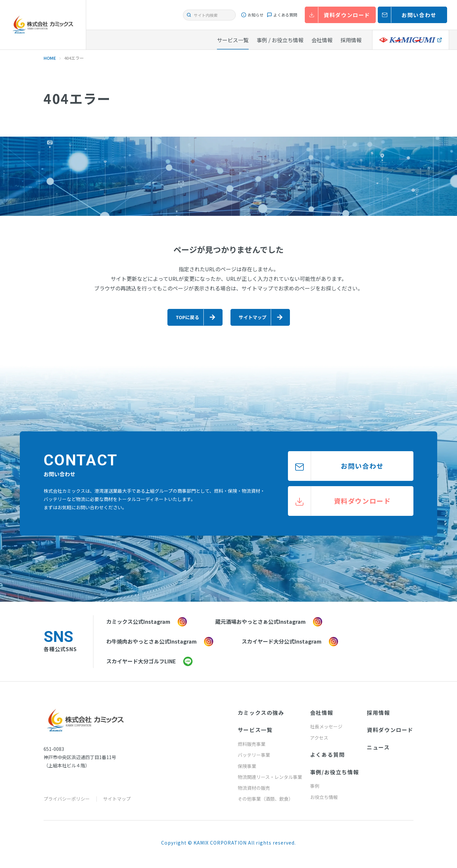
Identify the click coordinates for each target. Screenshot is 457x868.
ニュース (378, 751)
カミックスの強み (261, 716)
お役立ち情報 (324, 801)
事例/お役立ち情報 (334, 776)
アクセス (319, 741)
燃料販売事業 (252, 748)
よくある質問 (328, 758)
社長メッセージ (326, 730)
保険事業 (247, 770)
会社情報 (322, 716)
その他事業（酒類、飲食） (265, 802)
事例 (315, 789)
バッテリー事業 (254, 758)
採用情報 (378, 716)
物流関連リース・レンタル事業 (270, 781)
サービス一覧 (255, 733)
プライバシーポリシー (67, 802)
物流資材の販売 (254, 791)
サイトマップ (117, 802)
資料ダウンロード (390, 733)
